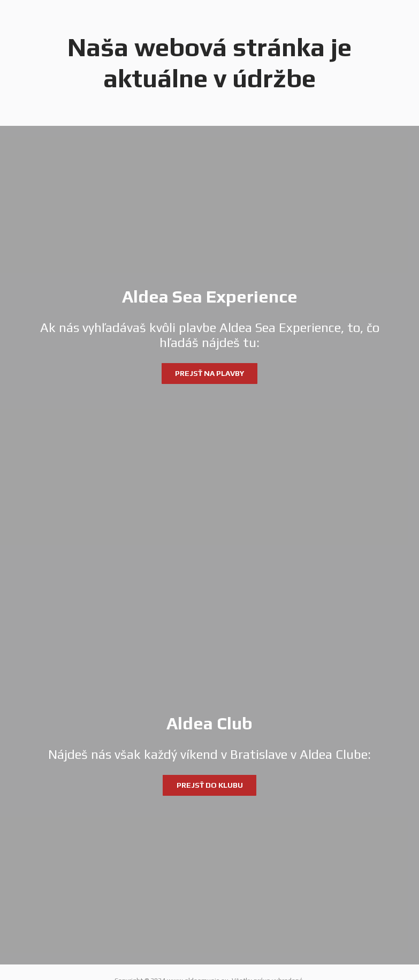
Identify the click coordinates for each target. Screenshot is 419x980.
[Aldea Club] (210, 755)
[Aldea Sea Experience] (210, 336)
